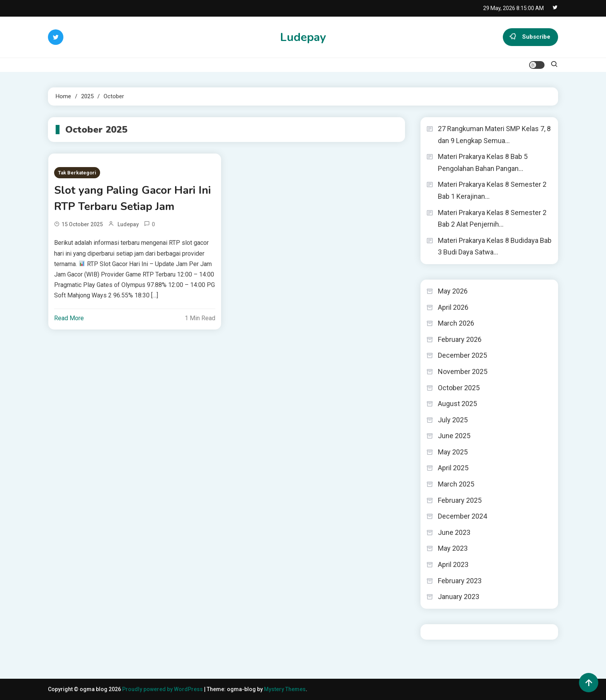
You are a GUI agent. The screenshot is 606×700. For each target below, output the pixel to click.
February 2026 (460, 339)
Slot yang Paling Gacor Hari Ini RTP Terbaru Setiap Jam (133, 198)
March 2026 (456, 323)
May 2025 (453, 452)
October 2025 (459, 388)
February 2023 (460, 581)
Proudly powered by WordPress (163, 689)
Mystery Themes (285, 689)
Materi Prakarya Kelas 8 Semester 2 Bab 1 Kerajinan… (492, 190)
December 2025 (462, 355)
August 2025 (457, 404)
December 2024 (462, 516)
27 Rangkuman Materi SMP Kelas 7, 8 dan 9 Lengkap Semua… (494, 135)
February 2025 (460, 500)
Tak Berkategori (77, 173)
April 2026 (453, 307)
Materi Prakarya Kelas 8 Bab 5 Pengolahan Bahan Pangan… (483, 162)
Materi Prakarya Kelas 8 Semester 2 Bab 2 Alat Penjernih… (492, 219)
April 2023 (453, 564)
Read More (69, 318)
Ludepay (303, 37)
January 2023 (459, 597)
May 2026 (453, 291)
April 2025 (453, 468)
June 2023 (454, 532)
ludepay (128, 224)
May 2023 (453, 548)
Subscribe (530, 37)
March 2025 (456, 484)
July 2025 (453, 420)
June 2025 (454, 436)
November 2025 (463, 371)
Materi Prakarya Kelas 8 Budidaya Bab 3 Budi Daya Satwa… (495, 246)
